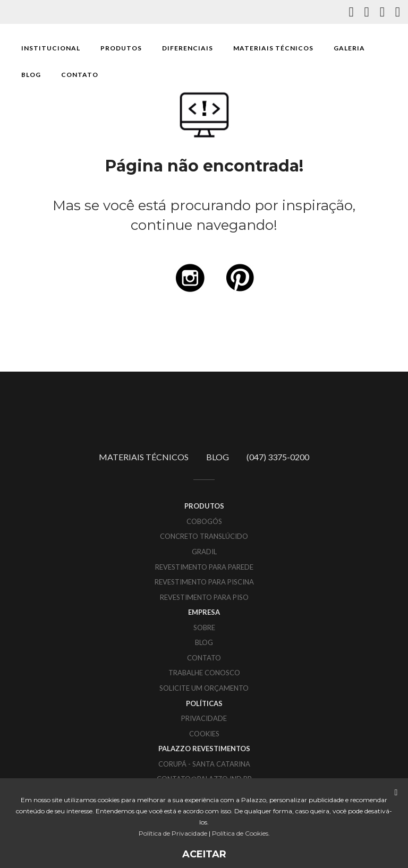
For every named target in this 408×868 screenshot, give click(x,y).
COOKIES (204, 734)
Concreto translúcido (204, 536)
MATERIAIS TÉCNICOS (273, 48)
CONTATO (80, 75)
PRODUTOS (121, 48)
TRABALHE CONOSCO (204, 673)
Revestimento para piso (204, 597)
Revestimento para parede (204, 567)
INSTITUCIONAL (51, 48)
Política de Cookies (240, 833)
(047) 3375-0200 (278, 457)
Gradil (204, 552)
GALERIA (349, 48)
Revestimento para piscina (204, 582)
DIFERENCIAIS (188, 48)
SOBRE (204, 628)
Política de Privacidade (173, 833)
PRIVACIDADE (204, 718)
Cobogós (204, 521)
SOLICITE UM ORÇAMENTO (204, 688)
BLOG (31, 75)
